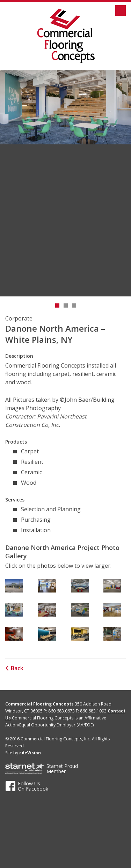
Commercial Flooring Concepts (66, 36)
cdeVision (30, 753)
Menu (121, 10)
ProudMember (62, 769)
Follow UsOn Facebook (33, 786)
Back (17, 668)
